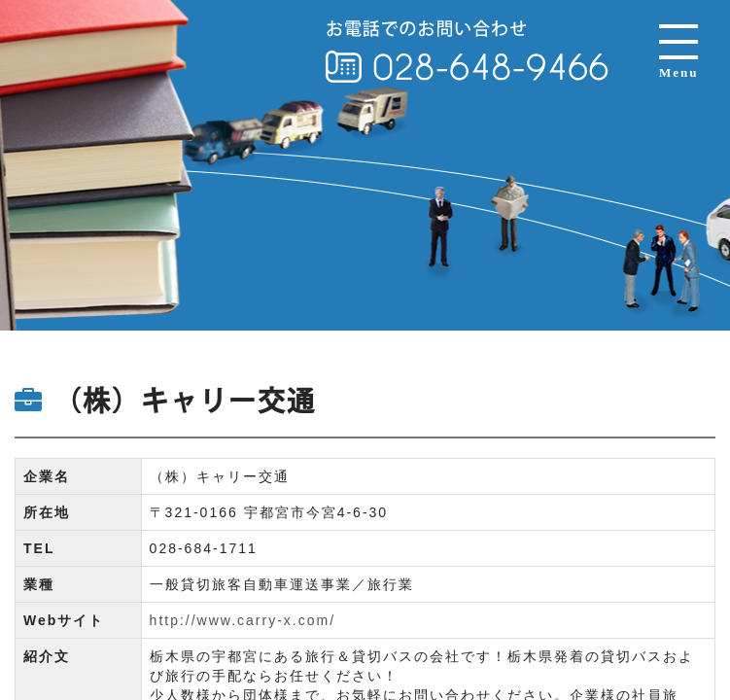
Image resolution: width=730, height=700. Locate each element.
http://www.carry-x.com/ (243, 620)
